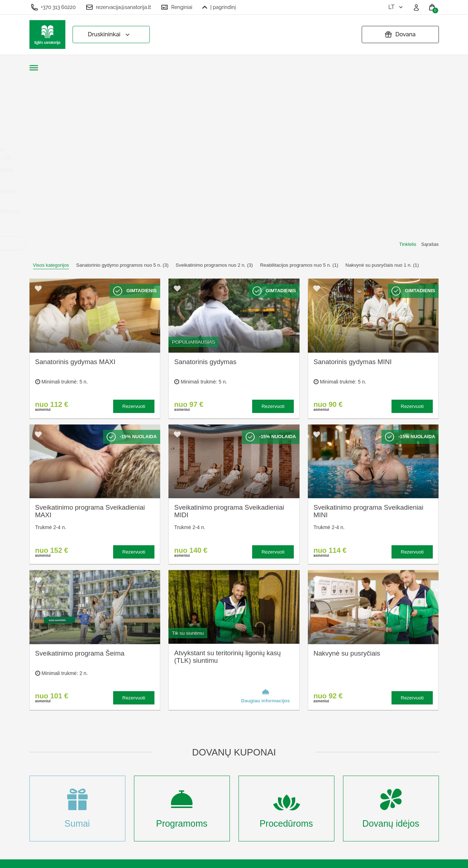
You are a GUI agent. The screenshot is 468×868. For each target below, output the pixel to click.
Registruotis (149, 814)
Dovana (400, 35)
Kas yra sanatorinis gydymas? (159, 739)
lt (396, 7)
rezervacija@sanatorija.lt (119, 7)
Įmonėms (146, 779)
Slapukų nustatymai (238, 723)
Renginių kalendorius (161, 767)
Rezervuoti (134, 230)
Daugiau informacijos (265, 520)
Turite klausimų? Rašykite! (344, 750)
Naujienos (147, 791)
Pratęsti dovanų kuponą (243, 759)
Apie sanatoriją (153, 723)
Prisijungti (147, 826)
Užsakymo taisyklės (238, 735)
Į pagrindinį (219, 7)
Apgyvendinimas (155, 755)
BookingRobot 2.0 (420, 857)
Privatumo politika (236, 747)
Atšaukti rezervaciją (238, 770)
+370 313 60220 (53, 7)
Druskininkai (110, 35)
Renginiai (177, 7)
